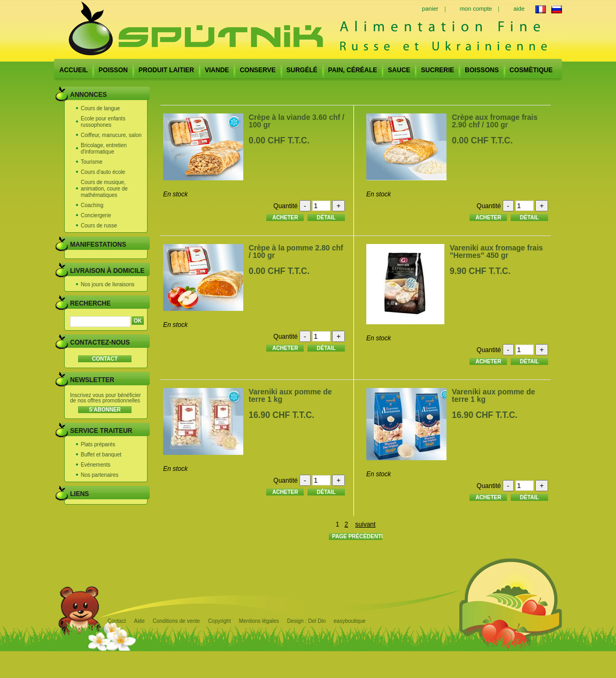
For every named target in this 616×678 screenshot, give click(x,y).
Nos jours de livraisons (108, 284)
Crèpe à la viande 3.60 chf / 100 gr (297, 121)
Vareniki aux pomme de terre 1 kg (290, 395)
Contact (117, 621)
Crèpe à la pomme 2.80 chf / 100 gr (296, 252)
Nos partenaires (100, 475)
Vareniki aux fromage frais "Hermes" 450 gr (496, 252)
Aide (139, 621)
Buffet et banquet (101, 455)
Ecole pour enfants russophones (103, 122)
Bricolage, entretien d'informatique (104, 148)
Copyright (220, 621)
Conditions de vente (176, 621)
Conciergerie (96, 215)
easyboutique (350, 621)
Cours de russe (99, 226)
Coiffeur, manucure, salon (111, 135)
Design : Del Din (306, 621)
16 (282, 415)
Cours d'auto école (103, 172)
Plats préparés (98, 444)
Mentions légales (259, 621)
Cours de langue (100, 108)
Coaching (92, 205)
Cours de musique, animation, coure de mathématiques (104, 189)
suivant (365, 524)
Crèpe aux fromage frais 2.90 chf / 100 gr (495, 121)
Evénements (96, 465)
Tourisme (92, 162)
